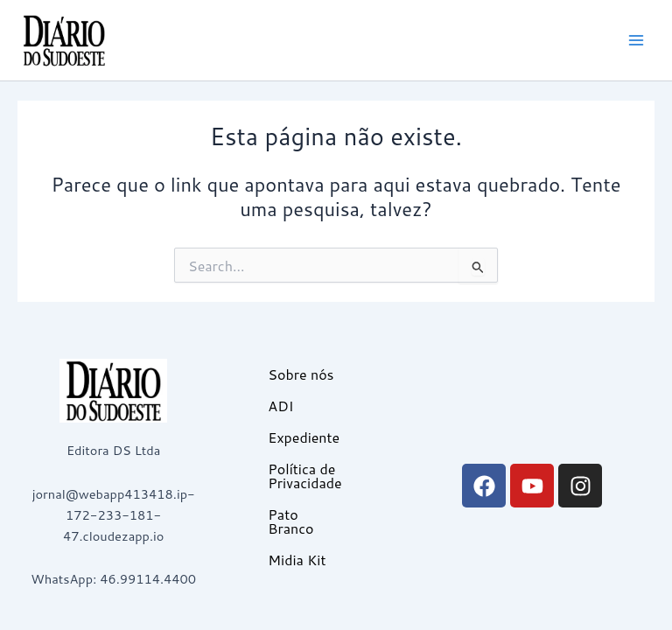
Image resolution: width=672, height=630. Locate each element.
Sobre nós (301, 374)
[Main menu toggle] (636, 40)
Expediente (304, 437)
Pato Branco (290, 521)
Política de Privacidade (304, 476)
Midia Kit (297, 560)
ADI (280, 406)
